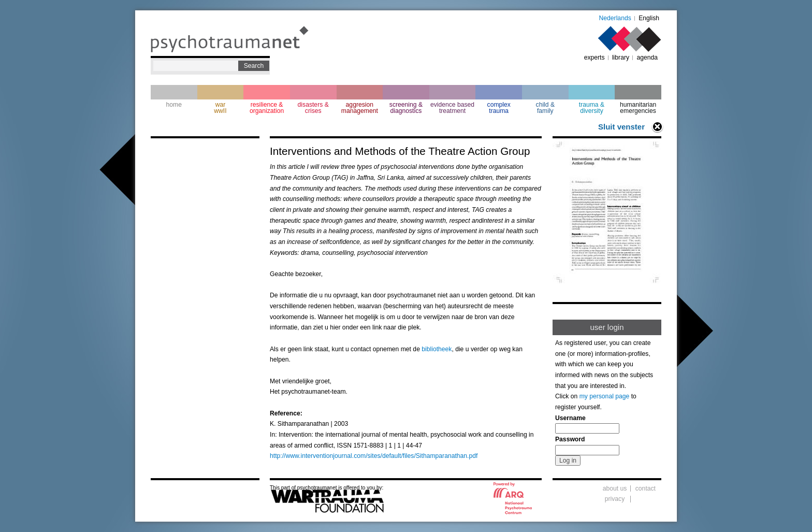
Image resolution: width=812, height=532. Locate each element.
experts (594, 57)
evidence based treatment (452, 108)
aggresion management (360, 108)
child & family (546, 108)
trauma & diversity (592, 108)
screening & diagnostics (406, 108)
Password (570, 439)
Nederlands (615, 18)
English (649, 18)
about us (615, 488)
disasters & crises (313, 108)
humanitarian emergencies (638, 108)
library (621, 57)
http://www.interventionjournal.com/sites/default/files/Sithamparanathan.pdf (374, 456)
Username (570, 418)
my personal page (605, 396)
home (174, 105)
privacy (615, 499)
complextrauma (499, 108)
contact (646, 488)
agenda (647, 57)
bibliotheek (437, 349)
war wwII (220, 108)
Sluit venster (621, 127)
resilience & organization (267, 108)
